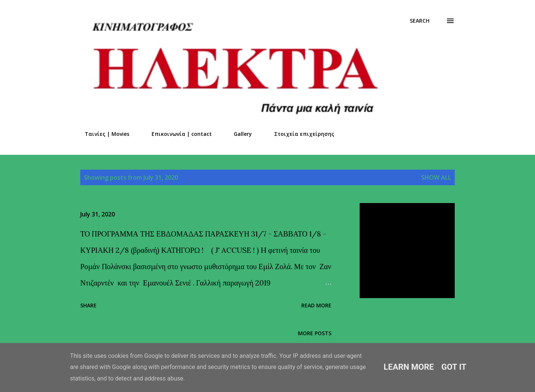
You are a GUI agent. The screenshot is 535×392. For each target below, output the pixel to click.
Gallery (238, 134)
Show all (436, 177)
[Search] (420, 21)
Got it (454, 367)
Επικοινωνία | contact (177, 134)
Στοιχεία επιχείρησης (300, 134)
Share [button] (88, 305)
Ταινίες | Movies (103, 134)
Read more (316, 305)
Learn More (409, 367)
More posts (315, 333)
